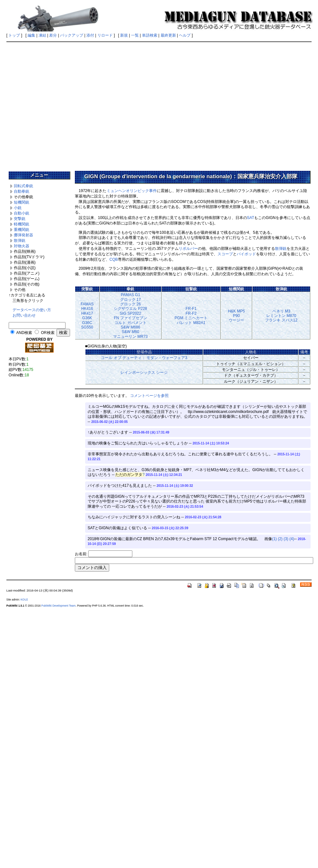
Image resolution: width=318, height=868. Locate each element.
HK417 (87, 313)
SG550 (87, 327)
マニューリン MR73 (130, 337)
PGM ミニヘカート (191, 318)
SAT (251, 218)
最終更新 (168, 35)
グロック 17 (131, 300)
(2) (280, 539)
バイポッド (246, 254)
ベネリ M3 (281, 311)
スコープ (225, 254)
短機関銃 (22, 202)
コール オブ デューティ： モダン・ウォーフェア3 (144, 358)
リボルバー (188, 249)
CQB (114, 259)
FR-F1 (191, 309)
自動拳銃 (22, 191)
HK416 (87, 309)
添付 (90, 35)
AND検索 (24, 333)
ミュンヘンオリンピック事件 (132, 191)
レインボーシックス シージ (144, 373)
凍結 (42, 35)
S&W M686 (131, 327)
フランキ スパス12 (281, 320)
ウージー (236, 320)
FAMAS (87, 304)
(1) (274, 539)
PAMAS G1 (130, 295)
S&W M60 (130, 332)
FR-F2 (191, 313)
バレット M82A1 (191, 323)
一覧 (135, 35)
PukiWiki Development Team (58, 606)
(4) (292, 539)
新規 (124, 35)
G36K (87, 318)
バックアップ (72, 35)
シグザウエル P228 (130, 309)
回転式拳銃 (23, 186)
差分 (53, 35)
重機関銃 (22, 230)
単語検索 (150, 35)
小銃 (18, 208)
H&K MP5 (237, 311)
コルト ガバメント (130, 323)
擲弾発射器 (23, 235)
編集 (31, 35)
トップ (14, 35)
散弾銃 (20, 241)
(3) (286, 539)
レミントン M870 (281, 316)
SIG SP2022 (131, 313)
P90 (236, 316)
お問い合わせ (24, 315)
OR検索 (48, 333)
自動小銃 (22, 213)
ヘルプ (185, 35)
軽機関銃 (22, 224)
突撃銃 (20, 219)
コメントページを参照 (149, 396)
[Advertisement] (60, 104)
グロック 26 (131, 304)
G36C (87, 323)
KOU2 (24, 600)
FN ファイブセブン (130, 318)
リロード (105, 35)
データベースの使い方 (32, 310)
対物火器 (22, 246)
